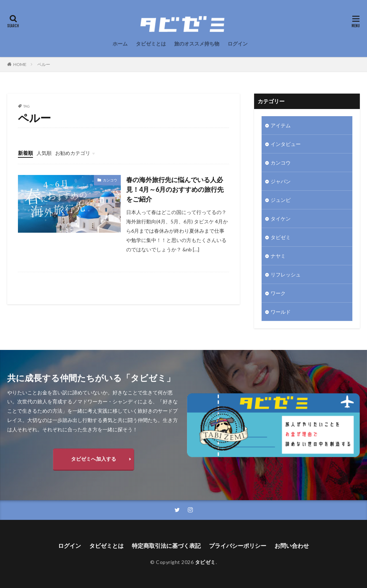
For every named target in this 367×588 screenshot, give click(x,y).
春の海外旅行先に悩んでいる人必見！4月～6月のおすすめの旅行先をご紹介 (175, 189)
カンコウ (110, 180)
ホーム (120, 44)
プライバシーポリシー (238, 546)
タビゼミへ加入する (94, 459)
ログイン (238, 44)
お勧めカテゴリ (73, 153)
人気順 (44, 153)
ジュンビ (281, 200)
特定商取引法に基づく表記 (166, 546)
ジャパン (281, 181)
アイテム (281, 125)
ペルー (44, 64)
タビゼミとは (151, 44)
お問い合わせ (292, 546)
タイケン (281, 219)
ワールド (281, 312)
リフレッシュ (286, 274)
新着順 (25, 153)
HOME (20, 64)
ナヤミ (278, 256)
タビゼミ (281, 237)
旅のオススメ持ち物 (197, 44)
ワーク (278, 293)
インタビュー (286, 144)
